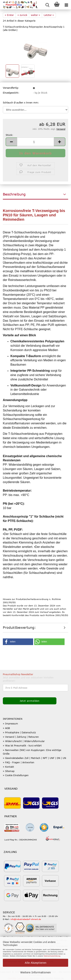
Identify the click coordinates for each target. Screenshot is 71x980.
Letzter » (49, 15)
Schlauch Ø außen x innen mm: (21, 102)
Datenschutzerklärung (52, 956)
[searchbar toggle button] (47, 5)
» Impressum (10, 723)
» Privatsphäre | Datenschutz (19, 732)
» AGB (6, 728)
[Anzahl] (35, 142)
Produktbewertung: (19, 627)
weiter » (35, 15)
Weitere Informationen (35, 972)
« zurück (22, 15)
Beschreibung (14, 194)
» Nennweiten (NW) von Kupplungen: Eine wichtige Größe (32, 752)
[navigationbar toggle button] (66, 5)
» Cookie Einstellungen (16, 775)
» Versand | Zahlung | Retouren (21, 737)
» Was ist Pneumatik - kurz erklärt (22, 745)
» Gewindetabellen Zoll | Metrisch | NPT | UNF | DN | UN (34, 758)
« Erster (9, 15)
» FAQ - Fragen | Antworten (19, 762)
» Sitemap (9, 771)
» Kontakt (8, 767)
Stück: (9, 135)
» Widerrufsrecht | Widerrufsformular (24, 741)
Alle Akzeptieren (36, 963)
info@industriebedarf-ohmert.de (26, 919)
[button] (11, 142)
